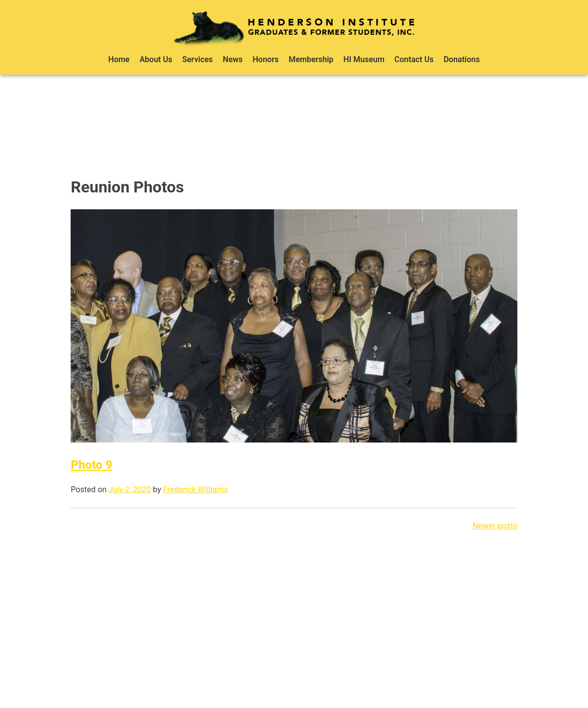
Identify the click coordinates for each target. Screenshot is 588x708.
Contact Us (414, 59)
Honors (266, 59)
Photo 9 (92, 465)
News (233, 59)
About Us (156, 59)
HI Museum (364, 59)
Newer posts (495, 526)
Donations (462, 59)
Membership (311, 59)
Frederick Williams (196, 489)
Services (197, 59)
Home (119, 59)
